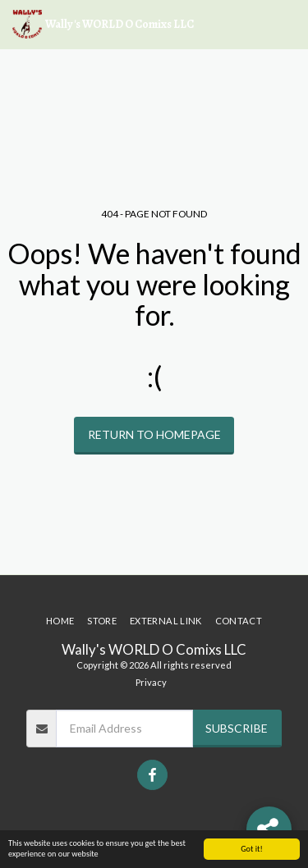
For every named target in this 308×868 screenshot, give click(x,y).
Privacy (151, 682)
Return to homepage (154, 434)
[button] (286, 25)
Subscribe (237, 728)
